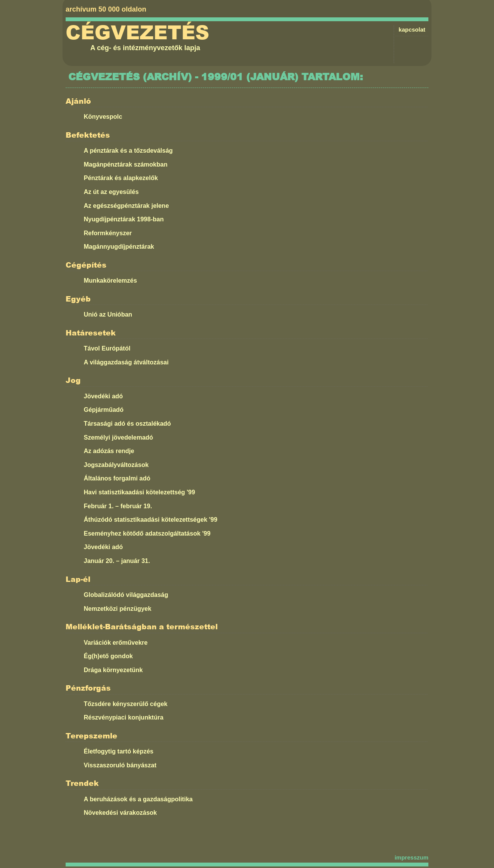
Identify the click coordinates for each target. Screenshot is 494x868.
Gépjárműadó (104, 410)
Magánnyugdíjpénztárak (119, 247)
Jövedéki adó (103, 396)
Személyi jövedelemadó (118, 437)
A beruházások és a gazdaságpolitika (138, 799)
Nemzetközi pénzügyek (118, 609)
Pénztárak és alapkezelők (121, 178)
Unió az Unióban (108, 314)
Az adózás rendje (109, 451)
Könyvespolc (103, 117)
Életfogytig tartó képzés (118, 751)
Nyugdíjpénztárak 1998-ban (124, 219)
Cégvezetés (137, 33)
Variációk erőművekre (116, 643)
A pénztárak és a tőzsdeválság (128, 151)
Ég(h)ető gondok (108, 656)
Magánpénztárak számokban (126, 164)
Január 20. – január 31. (117, 561)
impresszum (411, 857)
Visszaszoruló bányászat (120, 765)
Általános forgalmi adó (117, 478)
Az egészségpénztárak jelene (126, 206)
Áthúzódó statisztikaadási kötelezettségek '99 (151, 520)
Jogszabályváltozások (116, 465)
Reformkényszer (108, 233)
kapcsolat (412, 29)
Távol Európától (107, 348)
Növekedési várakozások (120, 813)
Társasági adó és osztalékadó (127, 424)
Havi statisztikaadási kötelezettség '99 (139, 492)
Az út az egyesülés (111, 192)
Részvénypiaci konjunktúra (123, 717)
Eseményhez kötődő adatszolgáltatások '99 (147, 533)
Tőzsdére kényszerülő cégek (126, 704)
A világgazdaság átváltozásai (126, 362)
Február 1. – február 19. (118, 506)
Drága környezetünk (113, 670)
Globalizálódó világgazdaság (126, 595)
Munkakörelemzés (110, 281)
